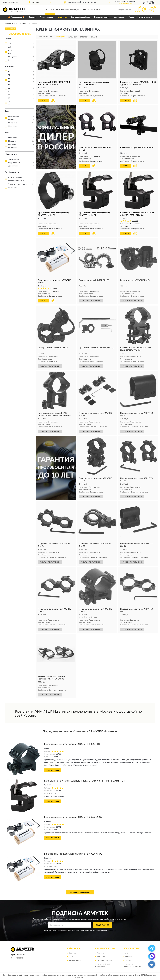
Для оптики (13, 166)
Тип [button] (7, 111)
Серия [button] (8, 39)
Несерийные (13, 57)
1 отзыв (135, 221)
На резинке (13, 148)
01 (9, 72)
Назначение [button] (11, 154)
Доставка (72, 953)
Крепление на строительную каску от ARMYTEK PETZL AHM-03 (84, 781)
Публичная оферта (104, 960)
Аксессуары (119, 17)
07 (9, 92)
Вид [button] (7, 133)
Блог (127, 953)
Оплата (72, 957)
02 (9, 75)
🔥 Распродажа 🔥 (16, 17)
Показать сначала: (46, 37)
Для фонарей (14, 159)
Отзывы (85, 10)
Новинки (128, 957)
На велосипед (14, 116)
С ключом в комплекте (17, 184)
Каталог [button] (50, 10)
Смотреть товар (53, 770)
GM (10, 54)
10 (9, 101)
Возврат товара (75, 960)
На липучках (13, 144)
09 (9, 98)
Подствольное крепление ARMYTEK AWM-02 (73, 817)
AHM (10, 47)
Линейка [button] (9, 67)
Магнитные (13, 138)
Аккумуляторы (46, 17)
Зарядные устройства (80, 17)
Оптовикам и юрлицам (68, 10)
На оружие (13, 123)
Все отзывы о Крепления (80, 892)
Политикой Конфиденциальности (79, 930)
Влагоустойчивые (15, 177)
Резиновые (13, 187)
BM (10, 60)
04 (9, 82)
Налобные (12, 126)
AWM (11, 50)
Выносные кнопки (102, 17)
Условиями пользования (101, 930)
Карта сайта (102, 957)
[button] (126, 3)
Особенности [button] (12, 172)
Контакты (96, 10)
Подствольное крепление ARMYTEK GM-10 (72, 744)
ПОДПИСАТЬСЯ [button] (102, 925)
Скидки (128, 960)
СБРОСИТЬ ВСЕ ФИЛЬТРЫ (20, 33)
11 (9, 105)
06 (9, 88)
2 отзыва (53, 288)
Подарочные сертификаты (140, 17)
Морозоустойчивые (16, 181)
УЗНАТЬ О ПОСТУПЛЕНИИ (91, 301)
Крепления (62, 17)
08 (9, 95)
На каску (12, 120)
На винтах (12, 141)
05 (9, 85)
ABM (10, 44)
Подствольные (14, 163)
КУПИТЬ (43, 100)
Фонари (32, 17)
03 (9, 78)
